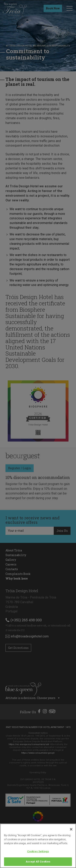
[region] (38, 846)
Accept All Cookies (38, 862)
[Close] (71, 829)
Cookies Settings (38, 851)
